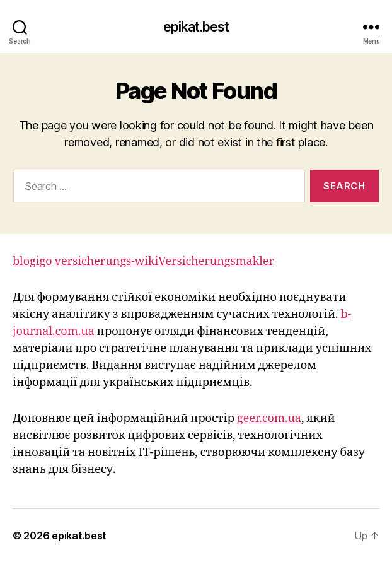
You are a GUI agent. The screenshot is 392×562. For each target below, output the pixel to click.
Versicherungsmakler (216, 261)
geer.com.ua (269, 419)
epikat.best (196, 27)
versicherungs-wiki (107, 261)
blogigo (32, 261)
